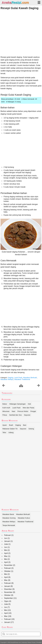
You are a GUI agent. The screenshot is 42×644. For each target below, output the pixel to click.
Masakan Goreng (9, 518)
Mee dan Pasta (28, 408)
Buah (11, 425)
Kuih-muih (6, 408)
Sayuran (27, 415)
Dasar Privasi (32, 642)
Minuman (6, 411)
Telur (4, 432)
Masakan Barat (8, 514)
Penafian (39, 642)
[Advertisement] (21, 33)
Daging (11, 378)
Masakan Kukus (24, 518)
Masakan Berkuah (30, 378)
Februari (8, 535)
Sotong (31, 429)
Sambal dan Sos (15, 415)
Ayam (5, 425)
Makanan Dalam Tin (10, 429)
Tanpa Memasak (9, 525)
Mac (6, 556)
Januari (7, 541)
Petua (5, 415)
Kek (29, 404)
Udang (11, 432)
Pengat (33, 411)
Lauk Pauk (18, 378)
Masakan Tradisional (22, 379)
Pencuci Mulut (23, 411)
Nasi (13, 411)
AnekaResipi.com (16, 642)
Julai (6, 544)
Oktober (7, 571)
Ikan (25, 425)
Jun (6, 538)
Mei (6, 550)
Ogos (6, 601)
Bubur (5, 404)
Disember (8, 589)
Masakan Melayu (7, 379)
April (6, 553)
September (9, 598)
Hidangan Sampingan (17, 404)
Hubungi (24, 642)
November (8, 565)
